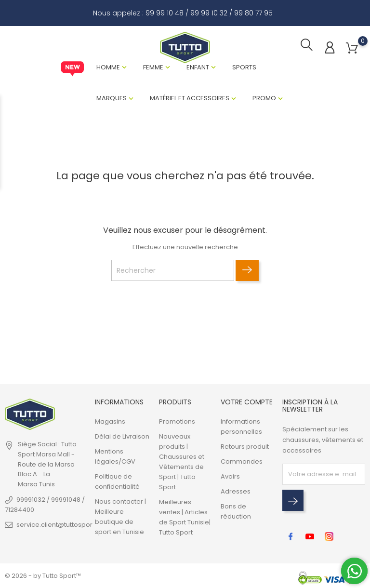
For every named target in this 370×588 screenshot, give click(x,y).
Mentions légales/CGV (115, 456)
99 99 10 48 (165, 13)
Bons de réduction (236, 511)
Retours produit (245, 447)
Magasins (110, 421)
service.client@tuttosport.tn (59, 525)
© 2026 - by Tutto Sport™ (43, 576)
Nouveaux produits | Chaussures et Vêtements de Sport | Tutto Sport (182, 462)
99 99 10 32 (209, 13)
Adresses (236, 491)
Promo (264, 99)
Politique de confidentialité (117, 481)
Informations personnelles (241, 427)
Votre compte (247, 402)
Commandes (242, 461)
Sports (244, 68)
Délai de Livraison (122, 436)
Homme (108, 68)
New (72, 70)
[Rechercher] (173, 272)
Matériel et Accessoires (190, 99)
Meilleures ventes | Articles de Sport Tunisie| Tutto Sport (185, 517)
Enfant (198, 68)
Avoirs (230, 476)
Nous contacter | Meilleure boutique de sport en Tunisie (120, 517)
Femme (153, 68)
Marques (112, 99)
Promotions (177, 421)
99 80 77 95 (253, 13)
